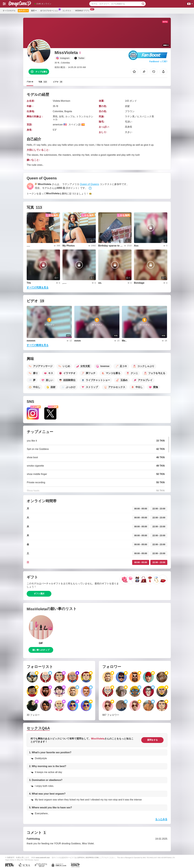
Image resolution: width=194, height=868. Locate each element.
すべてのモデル (9, 11)
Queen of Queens (89, 184)
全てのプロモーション (50, 10)
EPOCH (81, 858)
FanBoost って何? (158, 61)
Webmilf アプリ (83, 10)
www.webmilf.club (43, 857)
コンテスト (67, 11)
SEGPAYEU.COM (92, 858)
